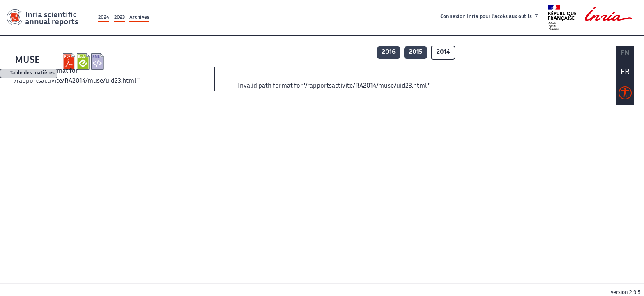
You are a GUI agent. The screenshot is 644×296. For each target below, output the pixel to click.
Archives (139, 18)
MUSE (27, 61)
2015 (416, 52)
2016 (389, 52)
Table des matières (32, 74)
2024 (104, 18)
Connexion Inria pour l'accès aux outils (489, 17)
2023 (120, 18)
